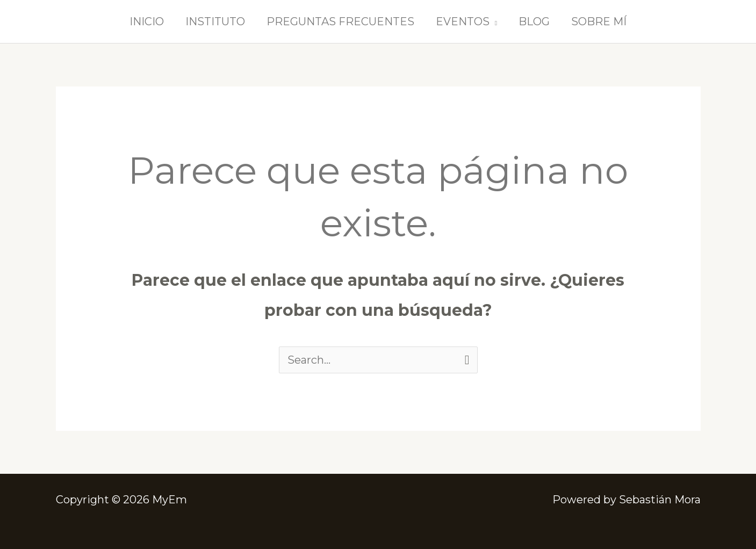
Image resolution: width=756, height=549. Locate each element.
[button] (493, 21)
